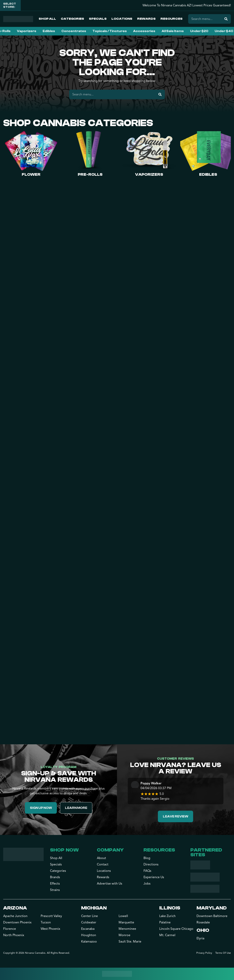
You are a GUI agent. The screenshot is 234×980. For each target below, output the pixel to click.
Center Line (89, 916)
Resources (172, 19)
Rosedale (203, 922)
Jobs (147, 884)
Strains (55, 890)
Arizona (15, 908)
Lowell (123, 916)
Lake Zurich (167, 916)
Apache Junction (15, 916)
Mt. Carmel (167, 935)
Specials (98, 19)
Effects (55, 884)
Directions (151, 864)
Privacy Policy (204, 953)
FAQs (147, 871)
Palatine (165, 922)
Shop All (47, 19)
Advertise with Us (110, 884)
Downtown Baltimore (212, 916)
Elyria (200, 938)
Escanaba (88, 929)
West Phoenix (50, 929)
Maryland (212, 908)
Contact (103, 864)
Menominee (127, 929)
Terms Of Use (223, 953)
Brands (55, 877)
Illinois (170, 908)
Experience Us (154, 877)
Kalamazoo (89, 942)
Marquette (126, 922)
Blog (147, 858)
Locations (122, 19)
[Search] (226, 19)
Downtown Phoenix (17, 922)
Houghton (89, 935)
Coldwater (89, 922)
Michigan (94, 908)
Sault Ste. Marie (130, 942)
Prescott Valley (51, 916)
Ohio (203, 930)
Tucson (46, 922)
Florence (10, 929)
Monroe (124, 935)
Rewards (146, 19)
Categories (72, 19)
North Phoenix (14, 935)
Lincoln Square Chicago (176, 929)
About (101, 858)
